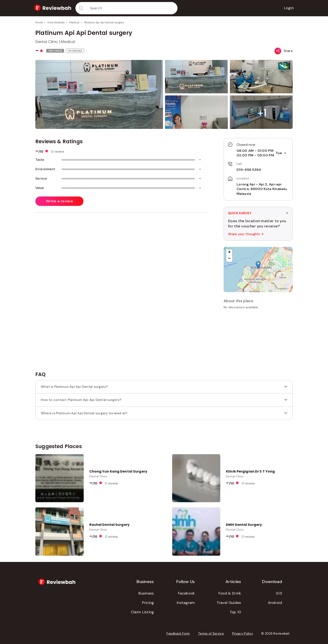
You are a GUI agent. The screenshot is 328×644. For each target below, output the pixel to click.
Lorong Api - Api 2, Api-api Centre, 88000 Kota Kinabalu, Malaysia (262, 189)
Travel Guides (229, 603)
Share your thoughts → (246, 234)
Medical (74, 23)
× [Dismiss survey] (287, 213)
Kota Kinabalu (56, 23)
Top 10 (235, 612)
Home (39, 23)
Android (275, 603)
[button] (262, 113)
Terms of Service (211, 634)
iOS (279, 593)
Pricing (148, 603)
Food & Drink (230, 593)
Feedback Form (178, 634)
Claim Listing (142, 612)
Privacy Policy (243, 634)
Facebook (186, 593)
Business (146, 593)
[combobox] (132, 8)
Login (289, 8)
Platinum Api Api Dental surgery (104, 23)
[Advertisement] (258, 342)
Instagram (186, 603)
